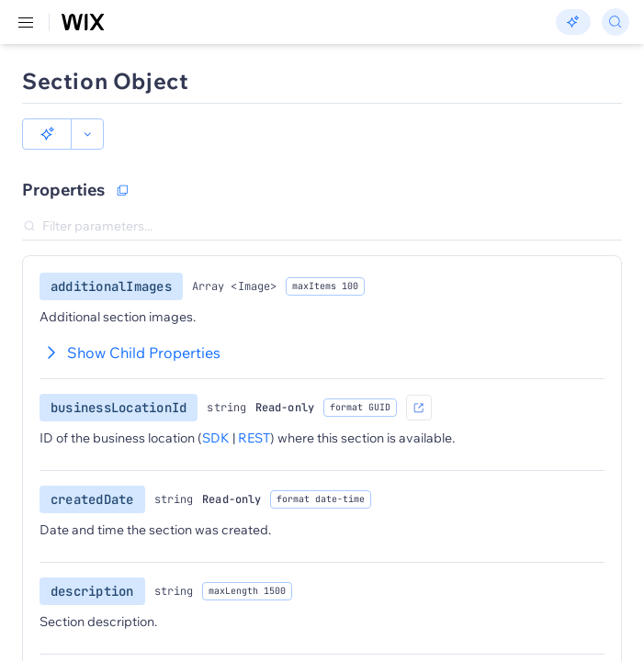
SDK (216, 438)
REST (254, 438)
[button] (47, 134)
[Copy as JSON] (122, 190)
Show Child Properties (130, 353)
